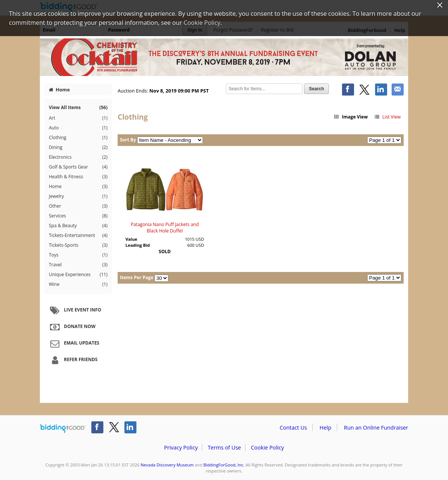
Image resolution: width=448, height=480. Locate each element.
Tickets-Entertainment (78, 235)
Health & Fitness (78, 177)
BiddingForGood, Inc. (224, 465)
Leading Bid (138, 245)
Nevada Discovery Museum (167, 465)
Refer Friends (73, 360)
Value (131, 239)
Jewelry (78, 196)
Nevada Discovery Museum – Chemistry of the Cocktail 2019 (224, 57)
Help (325, 428)
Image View (351, 117)
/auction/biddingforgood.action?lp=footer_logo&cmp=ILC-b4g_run (63, 429)
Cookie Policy (267, 447)
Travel (78, 265)
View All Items (78, 107)
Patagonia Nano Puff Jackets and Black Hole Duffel (165, 228)
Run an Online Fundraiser (376, 428)
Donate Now (72, 327)
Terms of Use (224, 447)
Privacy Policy (181, 447)
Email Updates (74, 343)
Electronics (78, 157)
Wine (78, 284)
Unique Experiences (78, 275)
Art (78, 118)
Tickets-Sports (78, 245)
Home (59, 90)
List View (387, 117)
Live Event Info (75, 310)
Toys (78, 255)
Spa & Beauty (78, 226)
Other (78, 206)
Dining (78, 147)
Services (78, 216)
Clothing (78, 138)
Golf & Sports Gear (78, 167)
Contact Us (293, 428)
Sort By (128, 140)
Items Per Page (137, 277)
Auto (78, 128)
